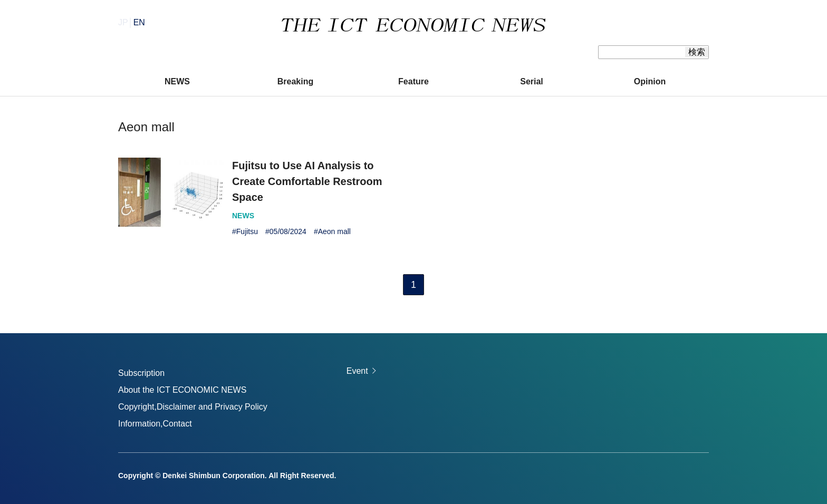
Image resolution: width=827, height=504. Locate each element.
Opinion (650, 81)
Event (357, 371)
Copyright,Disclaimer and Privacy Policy (193, 407)
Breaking (295, 81)
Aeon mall (334, 231)
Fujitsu (247, 231)
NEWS (177, 81)
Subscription (141, 373)
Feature (413, 81)
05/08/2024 (288, 231)
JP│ (132, 22)
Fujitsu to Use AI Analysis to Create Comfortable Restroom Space (307, 181)
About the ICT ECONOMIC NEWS (182, 390)
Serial (532, 81)
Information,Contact (155, 424)
